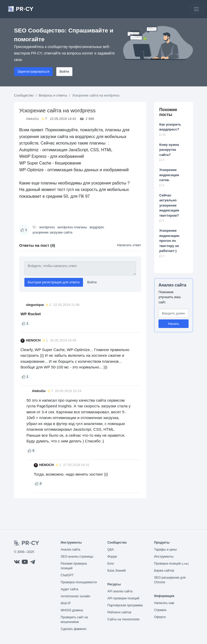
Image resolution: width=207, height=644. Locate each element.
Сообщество (24, 95)
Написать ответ (129, 245)
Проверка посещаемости (79, 582)
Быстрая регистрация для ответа (54, 282)
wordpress (47, 227)
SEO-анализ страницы (77, 557)
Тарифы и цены (165, 550)
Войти (64, 71)
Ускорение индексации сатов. (169, 175)
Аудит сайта (69, 589)
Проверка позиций (171, 564)
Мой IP (66, 603)
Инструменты (164, 557)
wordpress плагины (72, 227)
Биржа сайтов (164, 571)
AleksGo (32, 119)
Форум (112, 557)
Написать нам (164, 603)
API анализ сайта (120, 591)
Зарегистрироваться (33, 71)
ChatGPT (67, 575)
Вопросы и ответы (53, 95)
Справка (160, 610)
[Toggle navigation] (196, 9)
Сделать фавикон (74, 629)
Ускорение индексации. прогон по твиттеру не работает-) (170, 241)
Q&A (111, 550)
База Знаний (117, 571)
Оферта (160, 617)
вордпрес (97, 227)
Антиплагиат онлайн (75, 596)
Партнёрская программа (125, 605)
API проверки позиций (123, 598)
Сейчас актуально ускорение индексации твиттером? (169, 205)
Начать (174, 324)
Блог (111, 564)
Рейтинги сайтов (119, 612)
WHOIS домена (72, 610)
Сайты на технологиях (123, 619)
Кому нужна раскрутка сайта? (169, 150)
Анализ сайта (172, 285)
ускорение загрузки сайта (52, 232)
